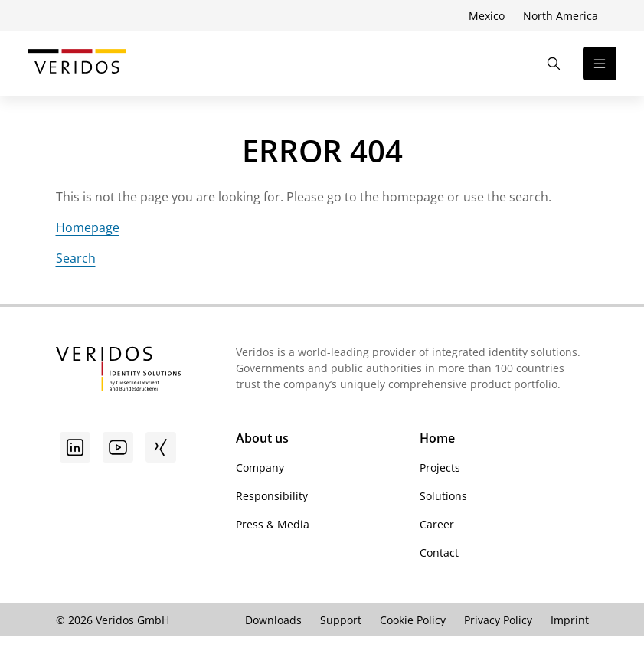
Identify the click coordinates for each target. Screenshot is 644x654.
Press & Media (273, 524)
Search (76, 258)
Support (341, 620)
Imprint (570, 620)
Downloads (273, 620)
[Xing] (161, 447)
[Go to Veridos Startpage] (118, 371)
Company (260, 468)
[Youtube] (118, 447)
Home (437, 438)
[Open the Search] (554, 64)
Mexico (487, 16)
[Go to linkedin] (75, 447)
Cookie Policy (413, 620)
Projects (440, 468)
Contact (439, 553)
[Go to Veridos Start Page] (77, 64)
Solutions (443, 496)
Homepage (88, 227)
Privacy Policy (498, 620)
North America (561, 16)
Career (437, 524)
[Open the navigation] (600, 64)
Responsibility (272, 496)
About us (262, 438)
